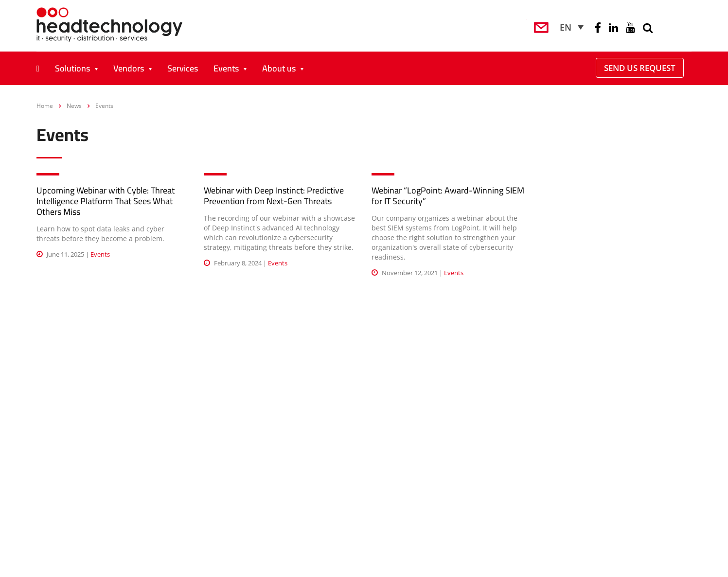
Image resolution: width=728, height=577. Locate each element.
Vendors (129, 68)
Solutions (72, 68)
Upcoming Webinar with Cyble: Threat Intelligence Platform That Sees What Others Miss (106, 201)
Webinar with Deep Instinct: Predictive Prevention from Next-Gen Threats (274, 196)
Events (226, 68)
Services (183, 68)
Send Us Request (640, 68)
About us (279, 68)
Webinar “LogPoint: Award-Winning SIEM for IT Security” (448, 196)
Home (45, 106)
